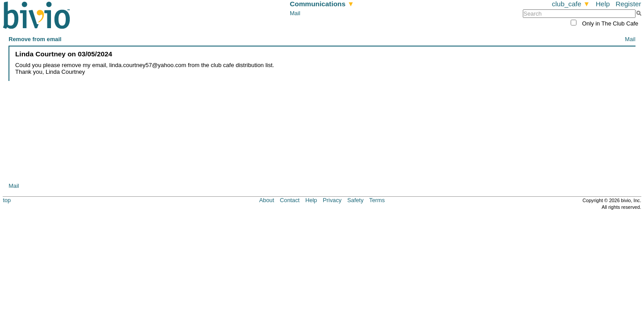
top (7, 200)
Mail (295, 13)
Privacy (332, 200)
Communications (322, 4)
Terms (377, 200)
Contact (290, 200)
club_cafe (571, 4)
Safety (356, 200)
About (267, 200)
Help (603, 4)
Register (628, 4)
